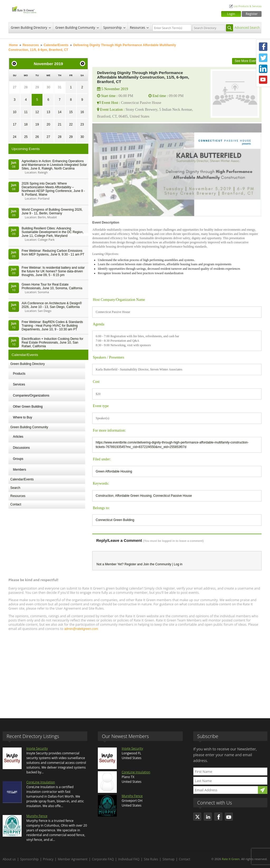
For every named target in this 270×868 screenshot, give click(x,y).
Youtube (263, 80)
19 (37, 124)
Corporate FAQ (103, 859)
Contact (16, 504)
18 (26, 124)
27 (15, 87)
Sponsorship (113, 28)
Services (19, 384)
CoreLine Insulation (41, 782)
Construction (105, 496)
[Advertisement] (135, 672)
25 (26, 137)
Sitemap (168, 859)
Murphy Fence (37, 816)
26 (37, 137)
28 (26, 87)
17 (15, 124)
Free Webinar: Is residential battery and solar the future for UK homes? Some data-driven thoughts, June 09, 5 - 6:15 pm (53, 271)
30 (48, 87)
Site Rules (151, 859)
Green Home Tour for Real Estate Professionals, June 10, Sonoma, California (52, 286)
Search (15, 488)
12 (37, 112)
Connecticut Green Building (115, 520)
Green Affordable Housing (114, 471)
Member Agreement (73, 859)
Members (20, 470)
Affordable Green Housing (133, 496)
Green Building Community (75, 28)
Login (231, 14)
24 (15, 137)
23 (82, 124)
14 (59, 112)
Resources (138, 28)
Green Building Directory (29, 28)
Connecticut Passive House (173, 496)
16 (82, 112)
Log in (178, 564)
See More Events (247, 61)
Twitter (263, 58)
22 (71, 124)
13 (48, 112)
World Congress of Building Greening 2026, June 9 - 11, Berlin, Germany (52, 211)
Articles (18, 437)
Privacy (48, 859)
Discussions (21, 448)
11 (26, 112)
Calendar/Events (56, 45)
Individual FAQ (129, 859)
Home (13, 45)
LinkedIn (263, 69)
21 (59, 124)
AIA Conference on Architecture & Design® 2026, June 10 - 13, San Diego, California (52, 305)
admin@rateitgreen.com (81, 629)
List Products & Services (248, 6)
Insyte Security (37, 748)
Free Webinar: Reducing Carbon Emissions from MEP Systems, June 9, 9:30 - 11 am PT (53, 253)
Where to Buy (23, 417)
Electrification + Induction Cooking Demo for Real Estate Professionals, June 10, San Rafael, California (52, 343)
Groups (18, 459)
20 (48, 124)
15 (71, 112)
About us (9, 859)
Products (19, 374)
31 (59, 87)
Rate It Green (231, 859)
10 (15, 112)
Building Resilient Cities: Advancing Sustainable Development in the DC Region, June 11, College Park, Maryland (53, 232)
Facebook (263, 47)
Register (252, 14)
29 (37, 87)
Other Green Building (28, 407)
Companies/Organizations (31, 396)
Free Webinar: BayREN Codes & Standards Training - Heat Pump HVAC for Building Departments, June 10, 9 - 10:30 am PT (52, 326)
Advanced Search (247, 28)
